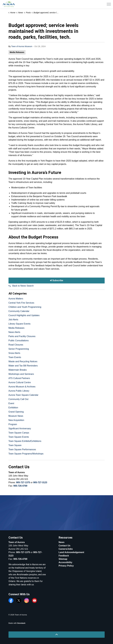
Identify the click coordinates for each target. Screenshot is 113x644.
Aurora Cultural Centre (20, 382)
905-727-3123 (40, 482)
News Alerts (14, 332)
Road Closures (16, 345)
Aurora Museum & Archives (22, 387)
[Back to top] (57, 635)
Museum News (16, 416)
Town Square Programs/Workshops (26, 454)
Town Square (15, 445)
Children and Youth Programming (25, 307)
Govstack (21, 623)
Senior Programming (19, 349)
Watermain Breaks (18, 370)
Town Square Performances (22, 449)
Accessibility (65, 562)
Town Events (15, 357)
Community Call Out (18, 399)
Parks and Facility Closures (22, 336)
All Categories (18, 294)
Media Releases (17, 52)
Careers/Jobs (66, 549)
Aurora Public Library (19, 391)
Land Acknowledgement (71, 552)
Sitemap (63, 559)
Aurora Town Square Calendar (23, 395)
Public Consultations (19, 341)
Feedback (64, 556)
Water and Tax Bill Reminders (23, 366)
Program (13, 424)
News (62, 542)
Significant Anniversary (20, 429)
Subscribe (57, 281)
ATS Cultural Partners (19, 378)
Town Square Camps (19, 433)
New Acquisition (16, 420)
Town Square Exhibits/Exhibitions (25, 441)
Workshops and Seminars (21, 374)
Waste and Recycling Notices (23, 361)
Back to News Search (23, 286)
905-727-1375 (23, 482)
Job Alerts (13, 320)
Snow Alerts (14, 353)
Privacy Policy (66, 566)
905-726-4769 (20, 486)
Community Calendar (19, 311)
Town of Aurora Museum (22, 46)
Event (11, 403)
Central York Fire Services (21, 303)
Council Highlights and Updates (24, 315)
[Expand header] (109, 4)
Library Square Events (20, 324)
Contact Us (65, 546)
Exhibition (13, 408)
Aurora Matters (16, 299)
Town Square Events (19, 437)
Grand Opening (16, 412)
